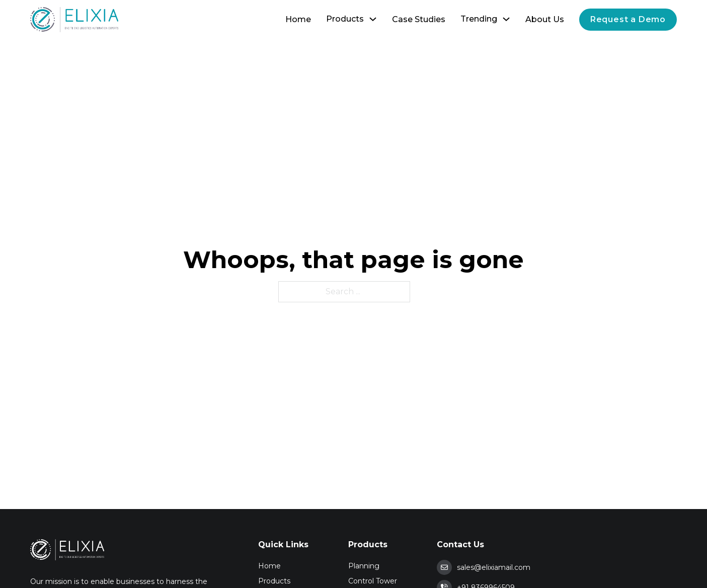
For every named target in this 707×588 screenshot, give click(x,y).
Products (345, 19)
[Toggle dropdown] (373, 19)
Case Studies (419, 19)
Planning (364, 566)
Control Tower (373, 581)
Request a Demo (628, 19)
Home (298, 19)
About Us (545, 19)
